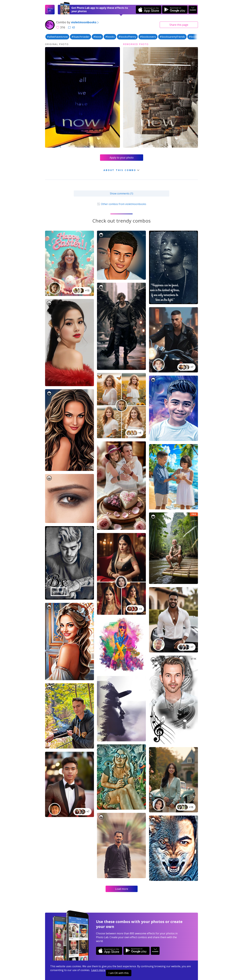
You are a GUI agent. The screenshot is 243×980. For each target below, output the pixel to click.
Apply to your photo (122, 158)
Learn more (98, 970)
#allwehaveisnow (57, 37)
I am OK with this (119, 973)
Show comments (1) (122, 193)
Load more (122, 889)
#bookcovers (148, 37)
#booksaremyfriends (172, 37)
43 (71, 27)
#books (110, 37)
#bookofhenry (127, 37)
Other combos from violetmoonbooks (122, 204)
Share (179, 25)
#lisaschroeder (80, 37)
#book (97, 37)
